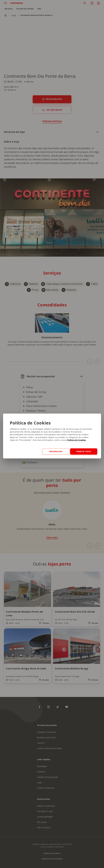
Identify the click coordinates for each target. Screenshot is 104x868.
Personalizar (56, 451)
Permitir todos (84, 451)
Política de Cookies (77, 440)
